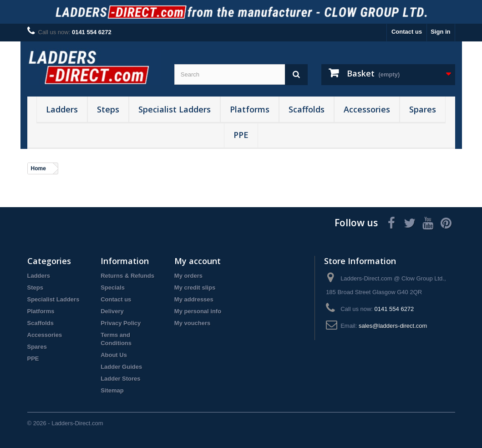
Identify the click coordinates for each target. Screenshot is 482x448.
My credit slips (195, 288)
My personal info (198, 311)
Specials (113, 288)
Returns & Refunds (127, 276)
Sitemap (112, 390)
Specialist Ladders (175, 109)
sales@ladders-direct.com (393, 326)
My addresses (194, 299)
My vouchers (192, 323)
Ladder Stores (120, 379)
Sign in (440, 32)
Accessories (367, 109)
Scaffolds (307, 109)
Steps (108, 109)
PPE (241, 135)
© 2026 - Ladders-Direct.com (65, 423)
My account (198, 261)
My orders (188, 276)
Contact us (407, 32)
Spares (423, 109)
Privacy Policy (121, 323)
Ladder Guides (121, 367)
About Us (114, 355)
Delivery (112, 311)
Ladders (62, 109)
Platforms (250, 109)
